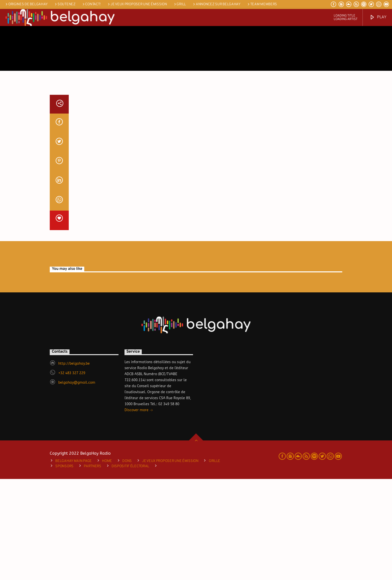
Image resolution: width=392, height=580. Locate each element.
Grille (214, 562)
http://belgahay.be (74, 465)
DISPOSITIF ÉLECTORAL (130, 567)
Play (378, 17)
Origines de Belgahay (26, 4)
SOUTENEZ (65, 4)
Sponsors (64, 567)
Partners (92, 567)
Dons (127, 562)
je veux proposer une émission (137, 4)
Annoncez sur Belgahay (216, 4)
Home (107, 562)
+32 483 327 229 (72, 474)
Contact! (91, 4)
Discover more (139, 512)
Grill (180, 4)
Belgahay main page (73, 562)
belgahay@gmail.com (77, 484)
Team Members (262, 4)
